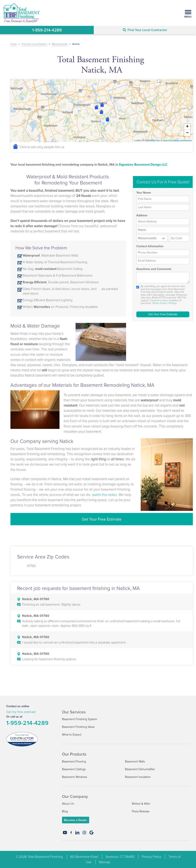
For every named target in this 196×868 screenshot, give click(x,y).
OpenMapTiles (152, 140)
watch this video (104, 495)
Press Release (141, 811)
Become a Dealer (76, 820)
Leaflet (137, 140)
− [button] (187, 133)
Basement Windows (75, 777)
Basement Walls (135, 762)
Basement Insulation (138, 777)
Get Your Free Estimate (102, 519)
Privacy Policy (151, 857)
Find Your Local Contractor (145, 30)
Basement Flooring (74, 762)
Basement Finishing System (80, 719)
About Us (68, 804)
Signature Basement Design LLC (143, 164)
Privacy (173, 303)
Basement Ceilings (74, 769)
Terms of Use (159, 303)
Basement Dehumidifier (140, 769)
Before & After (141, 804)
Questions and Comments (154, 269)
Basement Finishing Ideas (78, 727)
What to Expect (72, 735)
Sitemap (104, 862)
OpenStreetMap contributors (177, 140)
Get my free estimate (21, 712)
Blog (65, 811)
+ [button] (187, 127)
